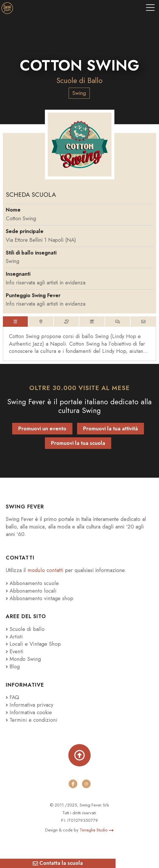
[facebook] (73, 784)
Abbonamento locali (30, 591)
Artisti (14, 637)
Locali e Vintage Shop (34, 644)
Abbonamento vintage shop (39, 598)
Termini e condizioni (31, 720)
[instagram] (86, 784)
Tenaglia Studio (97, 830)
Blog (13, 666)
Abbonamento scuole (32, 583)
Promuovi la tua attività (110, 429)
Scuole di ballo (25, 629)
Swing (79, 93)
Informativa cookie (28, 712)
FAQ (13, 697)
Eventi (14, 651)
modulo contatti (46, 570)
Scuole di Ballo (79, 80)
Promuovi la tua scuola (78, 443)
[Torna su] (79, 755)
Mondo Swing (25, 659)
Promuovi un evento (42, 429)
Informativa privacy (29, 705)
